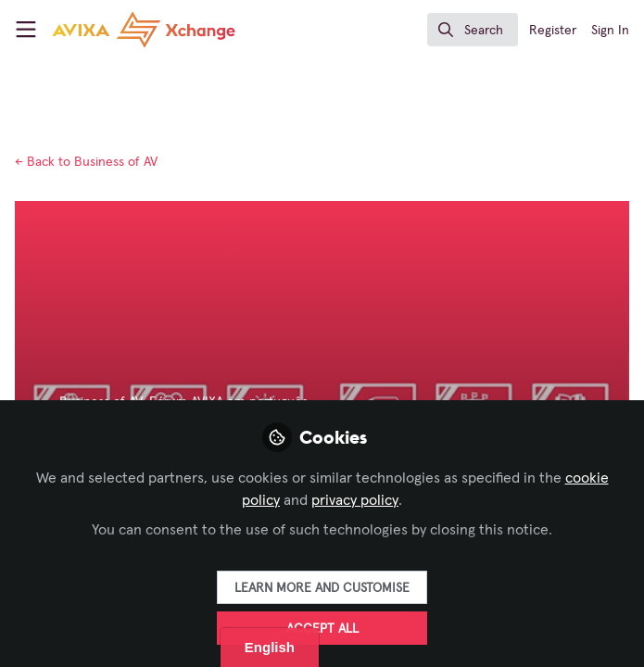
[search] (473, 30)
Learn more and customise (322, 588)
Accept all (322, 629)
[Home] (114, 30)
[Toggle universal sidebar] (26, 30)
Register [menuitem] (553, 31)
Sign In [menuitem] (610, 31)
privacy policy (355, 500)
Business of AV (86, 162)
